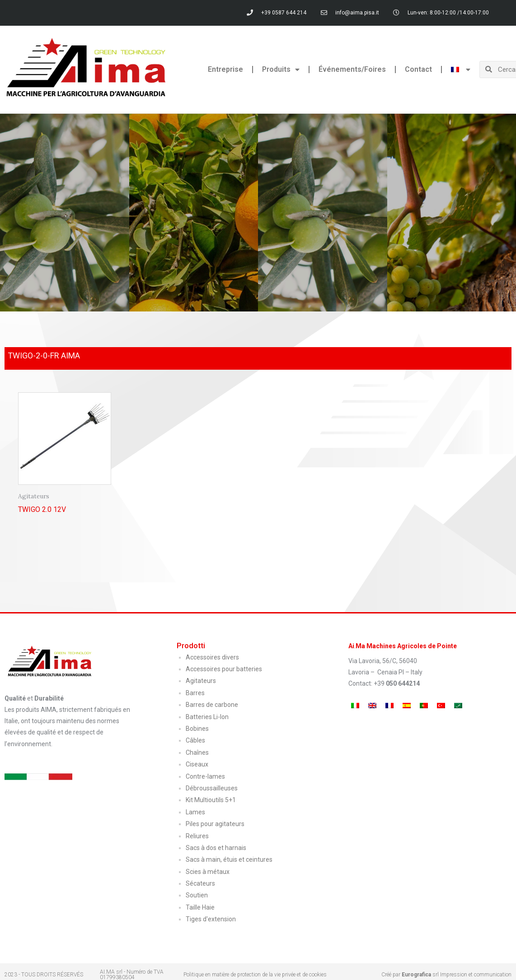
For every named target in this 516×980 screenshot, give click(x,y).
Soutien (197, 895)
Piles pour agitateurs (215, 824)
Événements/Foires (352, 69)
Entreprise (225, 69)
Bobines (197, 729)
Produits (281, 70)
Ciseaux (197, 764)
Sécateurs (200, 883)
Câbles (195, 740)
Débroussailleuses (212, 788)
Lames (195, 812)
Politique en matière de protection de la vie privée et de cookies (255, 975)
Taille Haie (200, 907)
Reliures (197, 836)
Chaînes (197, 752)
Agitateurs (201, 681)
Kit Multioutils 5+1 (211, 800)
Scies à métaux (208, 872)
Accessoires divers (212, 657)
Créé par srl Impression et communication (446, 975)
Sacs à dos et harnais (216, 848)
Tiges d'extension (211, 919)
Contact (418, 69)
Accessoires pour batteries (224, 669)
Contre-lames (205, 776)
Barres (195, 693)
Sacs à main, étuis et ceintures (229, 859)
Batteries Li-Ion (207, 717)
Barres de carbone (212, 705)
